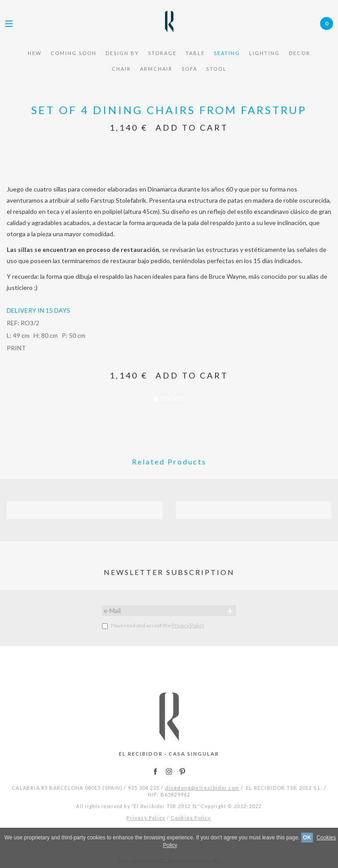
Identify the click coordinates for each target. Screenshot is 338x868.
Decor (300, 53)
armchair (156, 69)
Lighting (264, 53)
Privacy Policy (188, 625)
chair (121, 69)
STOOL (216, 69)
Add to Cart (192, 128)
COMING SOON (74, 53)
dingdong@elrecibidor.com (202, 788)
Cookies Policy (191, 818)
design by (122, 53)
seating (227, 53)
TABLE (195, 53)
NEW (35, 53)
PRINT (16, 348)
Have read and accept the (153, 625)
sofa (189, 69)
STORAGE (162, 53)
